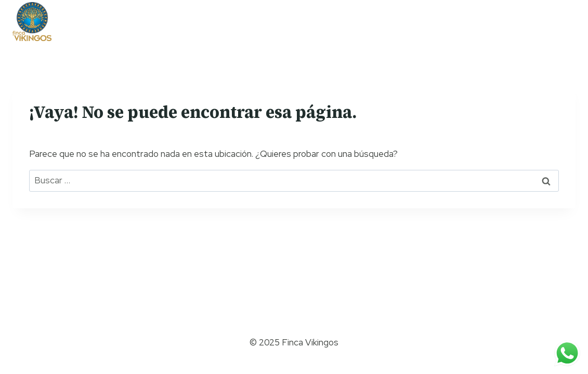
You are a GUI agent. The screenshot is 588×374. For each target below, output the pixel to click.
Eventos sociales (396, 21)
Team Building (169, 21)
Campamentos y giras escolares (278, 21)
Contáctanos (470, 21)
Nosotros (110, 21)
